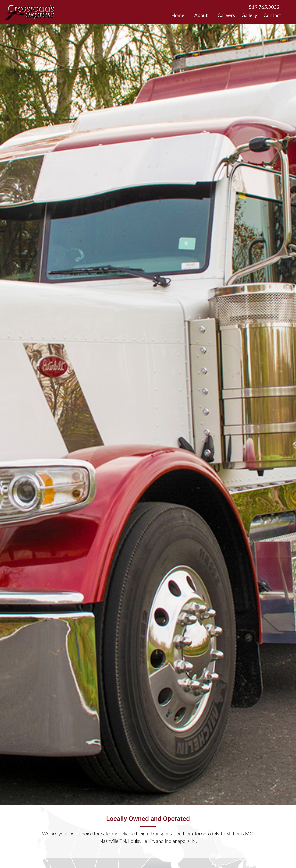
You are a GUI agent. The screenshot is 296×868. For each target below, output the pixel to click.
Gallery (249, 15)
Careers (226, 15)
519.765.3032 (264, 7)
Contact (272, 15)
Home (178, 15)
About (201, 15)
